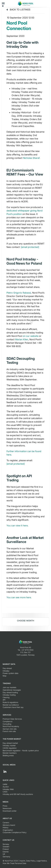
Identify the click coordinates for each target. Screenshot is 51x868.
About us (7, 818)
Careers (6, 823)
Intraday (6, 671)
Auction (6, 787)
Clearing (6, 697)
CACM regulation (10, 748)
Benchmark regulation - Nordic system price (21, 751)
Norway (6, 844)
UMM (5, 784)
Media (6, 802)
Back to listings (18, 10)
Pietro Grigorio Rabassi (19, 293)
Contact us (8, 840)
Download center (10, 811)
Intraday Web (8, 789)
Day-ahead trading (10, 692)
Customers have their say (13, 707)
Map (5, 676)
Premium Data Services (12, 719)
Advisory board (9, 825)
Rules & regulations (10, 702)
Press (5, 806)
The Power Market (12, 739)
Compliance (8, 721)
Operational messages (12, 690)
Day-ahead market (10, 743)
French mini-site (9, 731)
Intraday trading (9, 695)
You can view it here (17, 526)
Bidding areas (8, 755)
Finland (6, 849)
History (6, 827)
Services (7, 715)
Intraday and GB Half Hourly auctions (18, 794)
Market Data (9, 664)
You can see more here (19, 597)
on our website (31, 336)
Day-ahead (7, 668)
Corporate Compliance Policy (15, 832)
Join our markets (9, 687)
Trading (7, 683)
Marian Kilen (22, 339)
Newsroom (7, 808)
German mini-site (10, 729)
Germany (6, 857)
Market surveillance (11, 705)
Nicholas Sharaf (31, 158)
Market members (10, 753)
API (4, 700)
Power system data (10, 673)
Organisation (8, 830)
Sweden (6, 847)
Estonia (6, 852)
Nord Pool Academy (11, 726)
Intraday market (9, 745)
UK (4, 854)
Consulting (7, 724)
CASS (5, 792)
